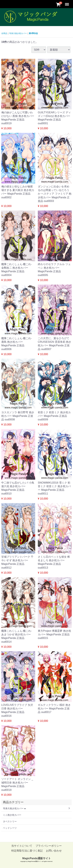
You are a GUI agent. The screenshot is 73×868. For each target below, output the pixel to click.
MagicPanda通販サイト (36, 858)
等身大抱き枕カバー (18, 33)
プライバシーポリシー (49, 846)
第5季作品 (33, 33)
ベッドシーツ (10, 828)
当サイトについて (22, 846)
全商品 (4, 33)
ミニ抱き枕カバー (12, 815)
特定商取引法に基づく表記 (27, 851)
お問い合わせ (54, 851)
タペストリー (10, 821)
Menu (67, 3)
